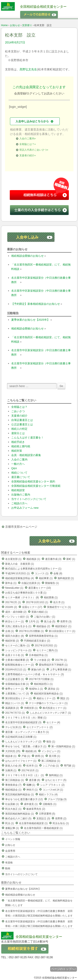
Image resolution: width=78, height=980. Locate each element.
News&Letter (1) (14, 588)
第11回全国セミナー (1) (62, 631)
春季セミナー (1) (15, 689)
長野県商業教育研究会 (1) (43, 636)
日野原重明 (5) (47, 814)
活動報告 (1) (50, 804)
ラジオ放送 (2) (42, 660)
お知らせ (15, 25)
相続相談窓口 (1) (43, 684)
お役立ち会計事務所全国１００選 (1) (26, 593)
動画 (8, 868)
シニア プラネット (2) (52, 785)
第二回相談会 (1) (51, 761)
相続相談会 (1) (13, 790)
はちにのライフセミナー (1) (21, 761)
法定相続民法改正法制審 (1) (21, 737)
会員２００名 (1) (15, 655)
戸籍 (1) (26, 756)
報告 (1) (51, 742)
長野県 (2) (61, 819)
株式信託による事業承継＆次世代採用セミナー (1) (33, 569)
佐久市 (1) (59, 602)
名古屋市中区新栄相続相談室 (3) (23, 722)
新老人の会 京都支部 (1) (20, 564)
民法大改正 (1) (13, 809)
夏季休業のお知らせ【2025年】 (30, 320)
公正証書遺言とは (22, 424)
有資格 (9, 863)
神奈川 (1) (32, 790)
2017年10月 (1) (30, 770)
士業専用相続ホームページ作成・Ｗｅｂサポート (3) (35, 674)
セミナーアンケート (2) (40, 727)
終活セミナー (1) (15, 622)
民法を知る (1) (61, 823)
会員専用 (10, 851)
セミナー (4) (53, 722)
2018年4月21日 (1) (16, 670)
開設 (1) (65, 698)
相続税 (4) (31, 751)
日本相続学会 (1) (38, 655)
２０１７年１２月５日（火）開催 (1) (26, 718)
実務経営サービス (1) (59, 607)
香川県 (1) (54, 756)
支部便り (27, 25)
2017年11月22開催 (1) (31, 631)
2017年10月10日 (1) (37, 602)
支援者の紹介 (19, 416)
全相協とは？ (19, 407)
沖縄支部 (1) (31, 708)
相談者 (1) (11, 756)
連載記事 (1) (12, 828)
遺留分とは (18, 433)
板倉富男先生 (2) (36, 809)
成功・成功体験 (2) (16, 612)
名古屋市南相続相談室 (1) (33, 823)
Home (4, 25)
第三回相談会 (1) (15, 780)
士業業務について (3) (17, 694)
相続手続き (18, 442)
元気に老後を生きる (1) (18, 626)
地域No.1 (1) (36, 689)
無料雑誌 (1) (56, 775)
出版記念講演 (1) (31, 583)
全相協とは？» (28, 144)
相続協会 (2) (43, 626)
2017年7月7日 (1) (15, 713)
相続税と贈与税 (21, 446)
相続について (19, 473)
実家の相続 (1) (40, 612)
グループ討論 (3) (57, 799)
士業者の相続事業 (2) (17, 660)
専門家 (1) (69, 766)
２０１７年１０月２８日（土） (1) (25, 775)
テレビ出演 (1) (13, 727)
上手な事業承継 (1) (61, 670)
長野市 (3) (66, 622)
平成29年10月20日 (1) (17, 573)
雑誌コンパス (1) (15, 703)
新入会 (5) (50, 622)
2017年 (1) (61, 660)
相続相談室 (18, 490)
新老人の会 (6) (13, 766)
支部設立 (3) (43, 819)
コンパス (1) (42, 573)
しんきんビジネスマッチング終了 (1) (50, 713)
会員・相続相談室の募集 (26, 455)
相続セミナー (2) (46, 698)
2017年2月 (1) (13, 602)
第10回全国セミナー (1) (18, 698)
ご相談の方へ (19, 503)
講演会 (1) (53, 689)
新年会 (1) (11, 583)
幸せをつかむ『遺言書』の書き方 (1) (26, 746)
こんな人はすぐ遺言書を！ (27, 438)
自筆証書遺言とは (22, 420)
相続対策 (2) (12, 641)
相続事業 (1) (46, 578)
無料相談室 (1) (66, 578)
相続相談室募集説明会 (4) (20, 578)
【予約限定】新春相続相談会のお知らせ (36, 304)
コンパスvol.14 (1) (53, 790)
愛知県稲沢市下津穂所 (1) (53, 665)
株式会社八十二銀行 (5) (18, 819)
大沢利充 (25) (13, 751)
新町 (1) (71, 559)
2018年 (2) (11, 607)
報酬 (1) (31, 785)
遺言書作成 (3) (53, 559)
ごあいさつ (18, 411)
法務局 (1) (11, 770)
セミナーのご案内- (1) (17, 646)
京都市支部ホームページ (21, 527)
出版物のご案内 (21, 495)
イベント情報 (13, 839)
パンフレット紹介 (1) (17, 617)
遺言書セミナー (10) (40, 588)
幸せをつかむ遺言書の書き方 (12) (24, 799)
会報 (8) (58, 573)
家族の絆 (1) (38, 670)
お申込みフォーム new (25, 508)
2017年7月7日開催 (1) (41, 679)
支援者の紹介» (28, 155)
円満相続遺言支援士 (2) (37, 641)
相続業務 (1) (51, 597)
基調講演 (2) (12, 708)
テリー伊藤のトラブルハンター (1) (48, 703)
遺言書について (21, 477)
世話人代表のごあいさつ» (34, 150)
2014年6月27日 (15, 42)
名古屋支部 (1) (13, 559)
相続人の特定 (19, 429)
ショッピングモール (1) (18, 650)
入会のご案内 (19, 459)
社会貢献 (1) (12, 804)
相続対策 (17, 451)
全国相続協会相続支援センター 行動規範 (36, 486)
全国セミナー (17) (32, 607)
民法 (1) (10, 823)
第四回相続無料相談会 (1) (20, 814)
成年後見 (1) (31, 804)
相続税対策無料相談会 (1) (48, 694)
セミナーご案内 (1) (47, 650)
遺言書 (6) (35, 780)
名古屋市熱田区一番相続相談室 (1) (43, 828)
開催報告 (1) (52, 583)
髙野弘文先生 (28, 69)
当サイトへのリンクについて (29, 499)
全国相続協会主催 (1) (17, 684)
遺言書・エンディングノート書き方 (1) (27, 732)
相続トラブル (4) (48, 794)
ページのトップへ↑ (64, 969)
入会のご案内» (28, 139)
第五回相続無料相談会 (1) (20, 794)
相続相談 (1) (33, 559)
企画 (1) (10, 631)
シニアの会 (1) (51, 766)
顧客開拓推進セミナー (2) (20, 665)
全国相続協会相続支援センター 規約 (33, 481)
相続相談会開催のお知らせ (27, 256)
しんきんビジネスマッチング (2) (23, 742)
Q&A (14, 468)
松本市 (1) (32, 766)
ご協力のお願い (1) (45, 617)
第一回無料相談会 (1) (63, 746)
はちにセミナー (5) (56, 780)
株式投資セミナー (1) (54, 708)
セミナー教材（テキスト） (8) (22, 597)
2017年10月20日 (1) (46, 646)
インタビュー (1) (51, 751)
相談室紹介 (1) (63, 626)
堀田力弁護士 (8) (15, 636)
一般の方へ (18, 464)
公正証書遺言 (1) (15, 679)
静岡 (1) (40, 756)
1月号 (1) (34, 622)
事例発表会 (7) (13, 785)
